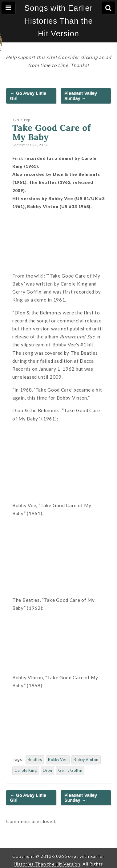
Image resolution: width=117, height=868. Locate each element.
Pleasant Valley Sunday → (81, 96)
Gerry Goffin (70, 770)
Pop (27, 120)
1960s (17, 120)
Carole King (26, 770)
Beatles (35, 760)
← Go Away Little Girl (28, 96)
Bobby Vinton (86, 760)
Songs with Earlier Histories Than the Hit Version (58, 21)
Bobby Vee (58, 760)
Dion (47, 770)
